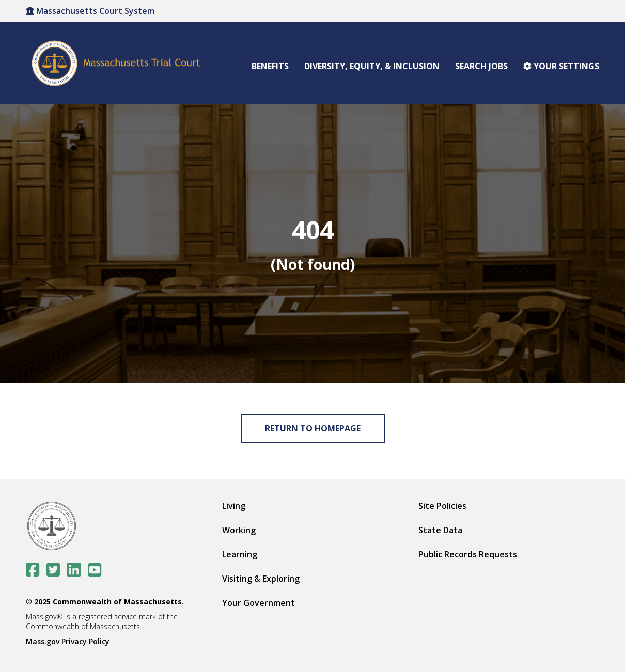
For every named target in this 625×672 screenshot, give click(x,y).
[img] (312, 244)
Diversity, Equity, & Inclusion (372, 66)
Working (239, 530)
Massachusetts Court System (90, 11)
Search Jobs (481, 66)
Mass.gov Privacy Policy (68, 641)
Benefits (270, 66)
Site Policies (442, 506)
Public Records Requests (468, 554)
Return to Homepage (313, 428)
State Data (440, 530)
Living (234, 506)
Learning (240, 554)
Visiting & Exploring (261, 579)
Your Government (259, 603)
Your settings (561, 66)
